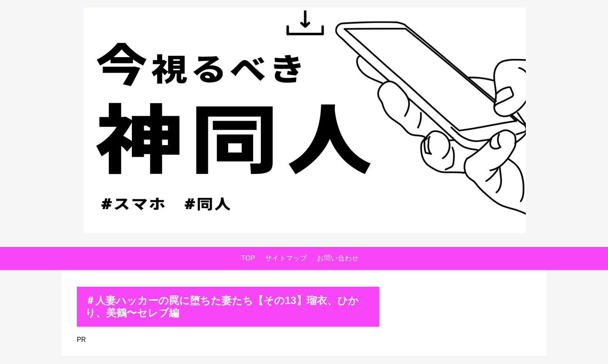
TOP (248, 258)
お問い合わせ (338, 258)
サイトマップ (286, 258)
